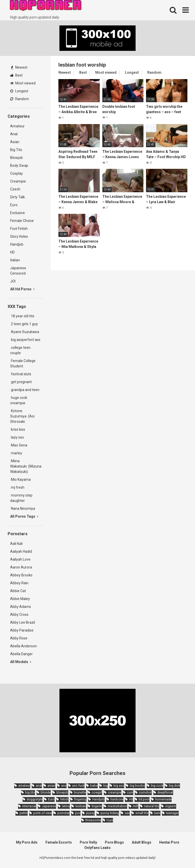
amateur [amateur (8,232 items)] (24, 785)
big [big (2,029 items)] (106, 785)
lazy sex (17, 437)
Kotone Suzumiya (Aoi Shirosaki (22, 416)
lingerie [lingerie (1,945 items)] (97, 806)
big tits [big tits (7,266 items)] (30, 792)
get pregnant (21, 382)
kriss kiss (18, 429)
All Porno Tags (24, 516)
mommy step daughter (21, 498)
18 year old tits (22, 316)
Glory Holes (19, 236)
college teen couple (20, 350)
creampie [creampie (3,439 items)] (115, 792)
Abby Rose (19, 638)
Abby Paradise (22, 630)
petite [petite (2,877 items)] (24, 813)
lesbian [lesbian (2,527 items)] (81, 806)
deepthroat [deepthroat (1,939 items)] (165, 792)
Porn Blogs (114, 842)
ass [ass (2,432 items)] (64, 785)
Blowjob (17, 158)
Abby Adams (21, 607)
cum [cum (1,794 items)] (130, 792)
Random (20, 99)
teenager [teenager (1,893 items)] (172, 813)
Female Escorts (59, 842)
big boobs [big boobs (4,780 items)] (137, 785)
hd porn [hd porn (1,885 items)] (144, 799)
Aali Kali (16, 544)
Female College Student (23, 363)
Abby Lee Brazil (23, 622)
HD (12, 252)
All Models (21, 662)
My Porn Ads (27, 842)
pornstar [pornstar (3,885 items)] (63, 813)
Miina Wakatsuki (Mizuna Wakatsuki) (26, 466)
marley (16, 453)
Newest (19, 67)
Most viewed (23, 83)
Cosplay (17, 173)
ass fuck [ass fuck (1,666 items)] (78, 785)
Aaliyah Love (20, 559)
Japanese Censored (18, 271)
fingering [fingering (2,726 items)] (80, 799)
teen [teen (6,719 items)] (157, 813)
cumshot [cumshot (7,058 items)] (145, 792)
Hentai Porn (169, 842)
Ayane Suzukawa (25, 332)
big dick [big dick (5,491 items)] (174, 785)
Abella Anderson (23, 646)
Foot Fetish (19, 229)
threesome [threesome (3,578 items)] (93, 820)
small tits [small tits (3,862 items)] (142, 813)
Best (16, 75)
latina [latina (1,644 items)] (66, 806)
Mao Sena (19, 445)
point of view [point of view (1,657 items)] (43, 813)
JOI (13, 281)
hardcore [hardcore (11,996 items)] (117, 799)
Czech (15, 189)
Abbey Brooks (21, 575)
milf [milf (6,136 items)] (136, 806)
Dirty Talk (18, 197)
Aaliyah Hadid (21, 551)
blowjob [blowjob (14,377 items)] (62, 792)
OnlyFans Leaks (97, 848)
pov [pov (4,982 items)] (78, 813)
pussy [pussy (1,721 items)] (90, 813)
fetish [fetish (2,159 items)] (64, 799)
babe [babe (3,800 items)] (94, 785)
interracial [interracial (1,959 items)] (29, 806)
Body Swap (19, 166)
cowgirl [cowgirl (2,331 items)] (97, 792)
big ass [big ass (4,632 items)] (119, 785)
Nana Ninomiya (23, 508)
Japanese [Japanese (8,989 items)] (49, 806)
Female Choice (22, 221)
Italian (15, 260)
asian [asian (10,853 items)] (51, 785)
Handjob (17, 244)
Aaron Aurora (21, 567)
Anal (14, 134)
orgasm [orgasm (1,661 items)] (171, 806)
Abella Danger (21, 654)
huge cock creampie (19, 400)
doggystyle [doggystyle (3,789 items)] (35, 799)
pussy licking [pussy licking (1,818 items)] (110, 813)
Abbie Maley (20, 599)
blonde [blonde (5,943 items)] (46, 792)
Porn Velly (88, 842)
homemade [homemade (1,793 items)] (163, 799)
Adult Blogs (142, 842)
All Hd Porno (22, 289)
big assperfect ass (25, 340)
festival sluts (21, 374)
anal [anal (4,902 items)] (39, 785)
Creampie (18, 181)
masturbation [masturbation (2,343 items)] (117, 806)
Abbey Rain (19, 583)
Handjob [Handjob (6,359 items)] (98, 799)
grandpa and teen (25, 390)
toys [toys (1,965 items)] (110, 820)
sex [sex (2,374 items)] (127, 813)
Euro (14, 205)
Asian (15, 142)
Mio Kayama (21, 480)
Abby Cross (19, 615)
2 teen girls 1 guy (24, 324)
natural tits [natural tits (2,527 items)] (152, 806)
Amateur (17, 126)
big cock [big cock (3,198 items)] (157, 785)
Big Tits (16, 150)
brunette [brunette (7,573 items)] (80, 792)
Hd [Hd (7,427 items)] (131, 799)
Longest (19, 91)
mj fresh (17, 487)
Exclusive (18, 213)
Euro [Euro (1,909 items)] (51, 799)
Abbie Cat (18, 591)
